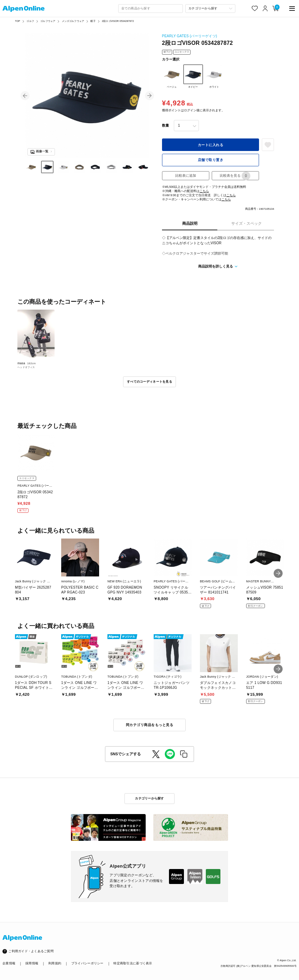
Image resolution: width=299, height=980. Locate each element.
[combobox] (151, 9)
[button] (25, 96)
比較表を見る (235, 176)
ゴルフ (30, 21)
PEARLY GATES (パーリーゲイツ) (189, 36)
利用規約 (55, 963)
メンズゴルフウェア (73, 21)
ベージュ (172, 76)
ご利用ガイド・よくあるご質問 (31, 951)
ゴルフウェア (48, 21)
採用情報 (32, 963)
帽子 (93, 21)
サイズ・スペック (247, 223)
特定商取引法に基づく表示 (133, 963)
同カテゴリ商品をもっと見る (150, 725)
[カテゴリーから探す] (210, 9)
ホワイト (214, 76)
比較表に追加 (186, 176)
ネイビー (193, 76)
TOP (18, 21)
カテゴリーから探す (149, 798)
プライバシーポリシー (87, 963)
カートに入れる (211, 145)
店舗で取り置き (211, 160)
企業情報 (9, 963)
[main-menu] (292, 8)
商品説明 (190, 223)
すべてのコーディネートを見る (149, 382)
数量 (165, 125)
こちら (204, 191)
